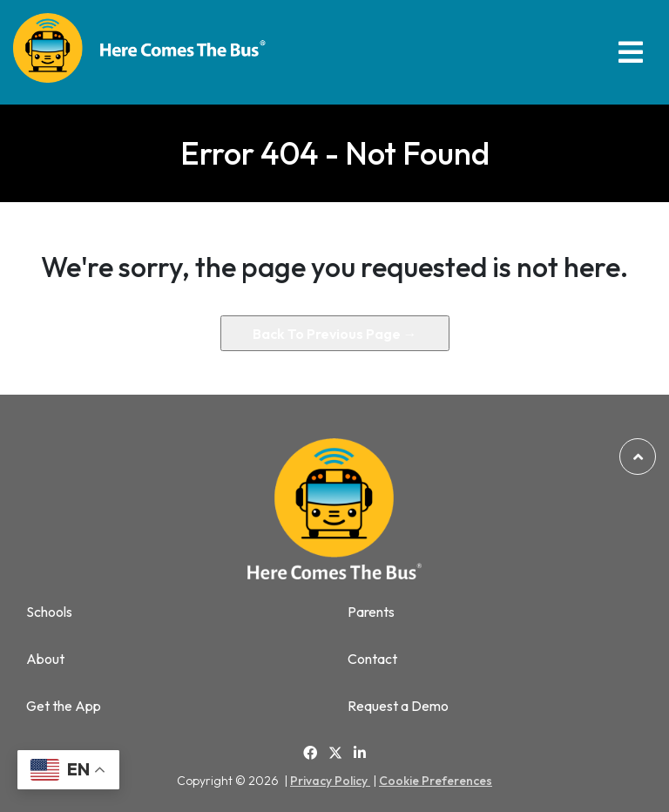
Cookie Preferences (436, 781)
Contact (372, 659)
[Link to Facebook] (310, 753)
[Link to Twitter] (335, 754)
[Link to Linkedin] (360, 753)
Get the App (64, 706)
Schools (49, 612)
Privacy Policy (330, 781)
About (45, 659)
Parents (371, 612)
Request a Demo (398, 706)
